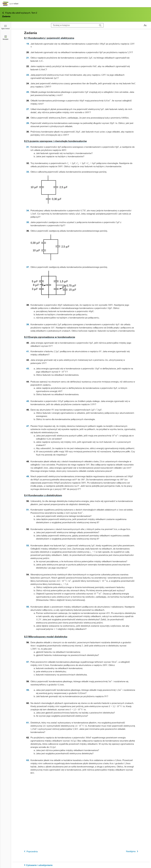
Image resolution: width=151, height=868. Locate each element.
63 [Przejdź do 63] (28, 760)
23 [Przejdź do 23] (28, 75)
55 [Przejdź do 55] (28, 607)
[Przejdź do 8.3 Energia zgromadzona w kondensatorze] (81, 337)
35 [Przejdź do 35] (28, 222)
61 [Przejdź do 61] (28, 722)
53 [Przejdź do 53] (28, 545)
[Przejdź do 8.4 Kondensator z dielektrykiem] (81, 495)
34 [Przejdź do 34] (28, 210)
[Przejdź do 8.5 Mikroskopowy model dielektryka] (81, 637)
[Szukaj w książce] (74, 25)
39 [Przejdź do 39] (28, 324)
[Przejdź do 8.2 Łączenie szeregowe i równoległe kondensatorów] (81, 141)
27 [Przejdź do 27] (28, 109)
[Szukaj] (100, 25)
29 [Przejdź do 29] (28, 123)
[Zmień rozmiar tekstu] (145, 25)
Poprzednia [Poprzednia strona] (30, 851)
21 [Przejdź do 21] (28, 58)
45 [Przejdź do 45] (28, 401)
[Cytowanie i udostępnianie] (81, 865)
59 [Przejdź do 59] (28, 690)
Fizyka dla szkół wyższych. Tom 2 (20, 13)
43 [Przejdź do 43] (28, 368)
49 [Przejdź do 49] (28, 476)
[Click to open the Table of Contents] (6, 27)
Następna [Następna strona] (133, 851)
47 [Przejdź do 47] (28, 426)
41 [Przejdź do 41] (28, 351)
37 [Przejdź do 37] (28, 267)
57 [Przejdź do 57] (28, 662)
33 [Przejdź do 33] (28, 172)
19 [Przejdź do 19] (28, 44)
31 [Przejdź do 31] (28, 147)
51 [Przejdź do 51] (28, 510)
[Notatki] (6, 38)
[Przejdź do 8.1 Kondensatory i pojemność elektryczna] (81, 38)
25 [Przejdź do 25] (28, 92)
